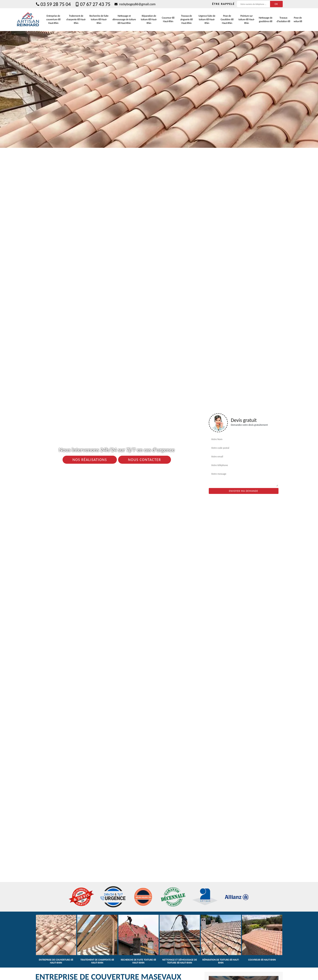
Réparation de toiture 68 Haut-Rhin (149, 19)
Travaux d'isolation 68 (283, 19)
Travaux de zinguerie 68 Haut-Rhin (186, 19)
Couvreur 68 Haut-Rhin (168, 19)
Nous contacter (145, 460)
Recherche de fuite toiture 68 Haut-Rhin (99, 19)
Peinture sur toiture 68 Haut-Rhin (247, 19)
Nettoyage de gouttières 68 (265, 19)
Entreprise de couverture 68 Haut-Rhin (53, 19)
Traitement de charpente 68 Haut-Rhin (76, 19)
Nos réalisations (90, 460)
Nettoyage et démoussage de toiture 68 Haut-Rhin (124, 19)
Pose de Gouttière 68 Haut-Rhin (227, 19)
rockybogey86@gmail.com (135, 4)
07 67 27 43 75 (93, 4)
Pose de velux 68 (298, 19)
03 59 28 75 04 (53, 4)
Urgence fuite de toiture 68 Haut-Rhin (207, 19)
